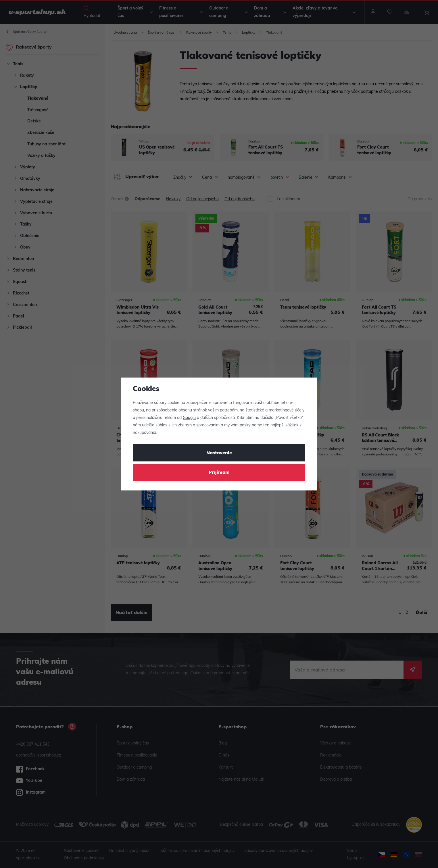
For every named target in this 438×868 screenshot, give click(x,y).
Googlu (189, 418)
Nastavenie (219, 453)
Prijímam (219, 473)
